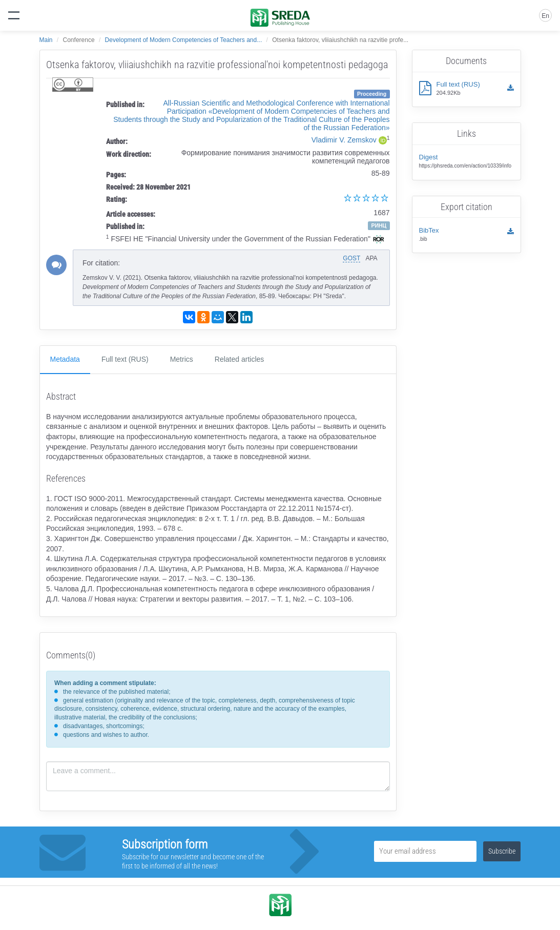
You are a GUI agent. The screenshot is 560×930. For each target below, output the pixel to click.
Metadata (65, 359)
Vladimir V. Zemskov (344, 140)
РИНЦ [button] (379, 225)
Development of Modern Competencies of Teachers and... (184, 40)
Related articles (240, 359)
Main (46, 40)
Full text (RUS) (125, 359)
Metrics (182, 359)
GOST (351, 258)
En (545, 16)
